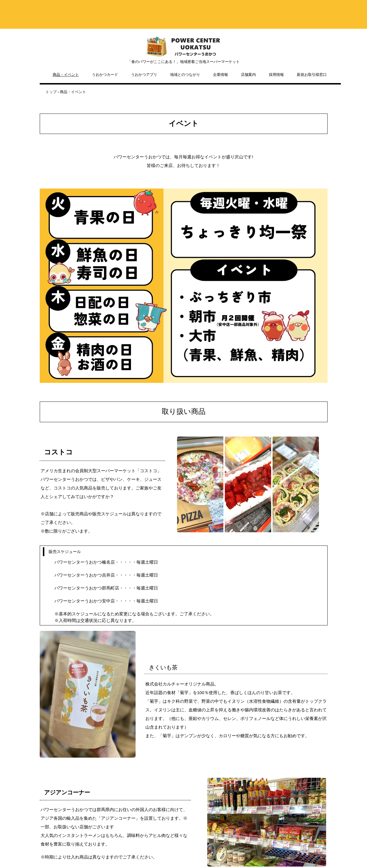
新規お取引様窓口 (312, 75)
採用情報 (276, 75)
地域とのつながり (185, 75)
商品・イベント (66, 75)
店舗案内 (248, 75)
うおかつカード (105, 75)
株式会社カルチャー (184, 47)
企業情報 (220, 75)
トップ (51, 92)
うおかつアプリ (144, 75)
